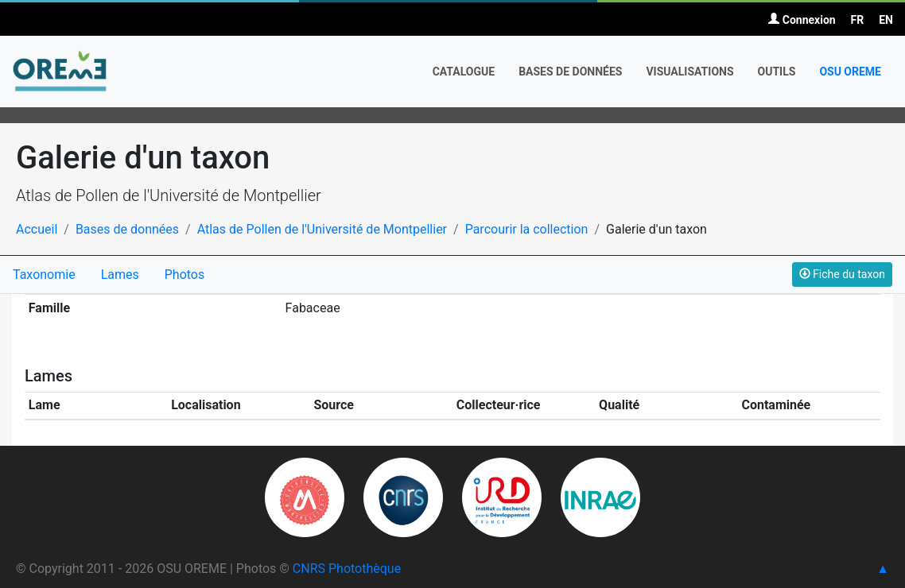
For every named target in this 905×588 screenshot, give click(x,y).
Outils (777, 72)
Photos (185, 275)
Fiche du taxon (842, 274)
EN (886, 20)
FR (858, 20)
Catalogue (464, 72)
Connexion (802, 20)
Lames (120, 275)
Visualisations (689, 72)
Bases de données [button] (570, 72)
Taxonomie (44, 275)
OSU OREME (850, 72)
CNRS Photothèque (347, 569)
